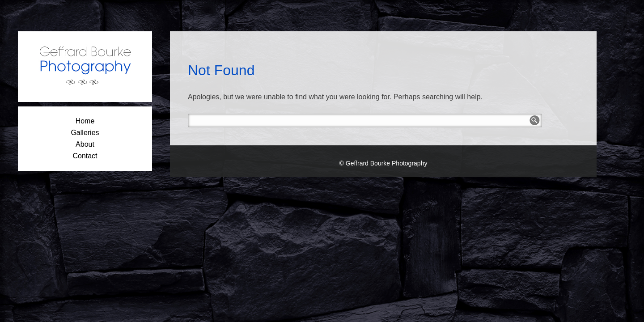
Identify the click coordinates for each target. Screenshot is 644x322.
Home (85, 121)
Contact (85, 156)
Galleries (85, 133)
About (85, 144)
